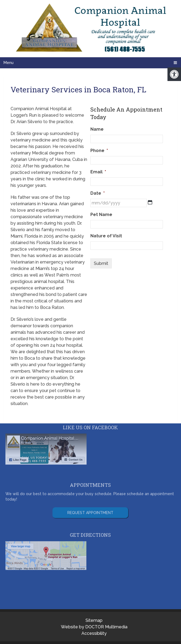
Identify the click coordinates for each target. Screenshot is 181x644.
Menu (9, 63)
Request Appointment (90, 502)
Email (98, 172)
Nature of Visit (106, 236)
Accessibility (94, 633)
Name (97, 129)
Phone (99, 151)
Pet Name (101, 215)
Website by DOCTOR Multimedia (94, 627)
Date (98, 193)
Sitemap (94, 620)
